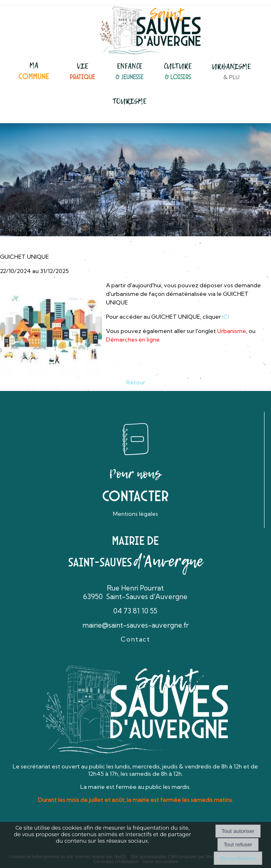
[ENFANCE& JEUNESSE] (129, 72)
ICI (226, 317)
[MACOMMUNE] (34, 72)
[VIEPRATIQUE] (82, 72)
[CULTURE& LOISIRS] (178, 72)
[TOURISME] (129, 102)
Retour (136, 382)
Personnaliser (238, 858)
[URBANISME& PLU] (231, 72)
